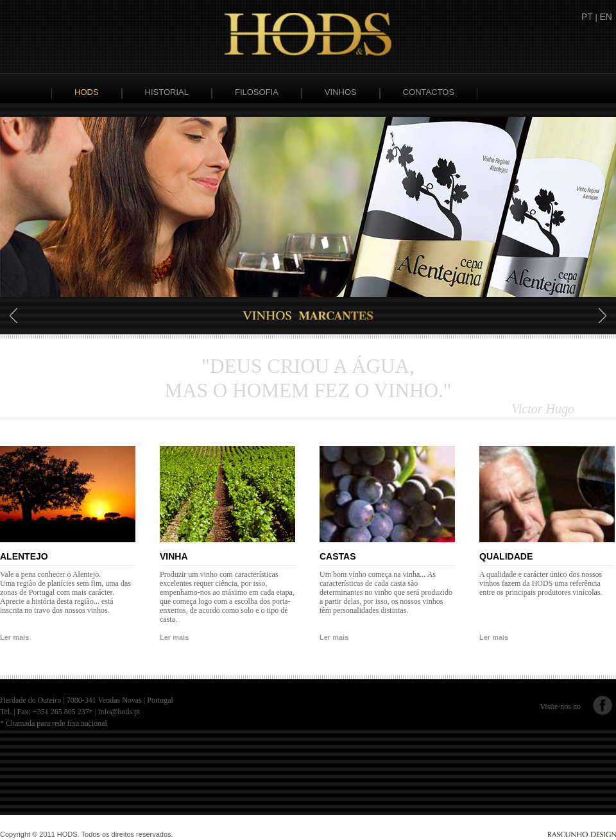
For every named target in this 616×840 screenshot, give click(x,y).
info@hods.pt (119, 712)
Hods (87, 92)
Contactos (429, 92)
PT (587, 17)
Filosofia (257, 92)
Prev (14, 315)
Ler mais (14, 637)
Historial (167, 92)
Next (602, 315)
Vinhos (341, 92)
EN (606, 17)
